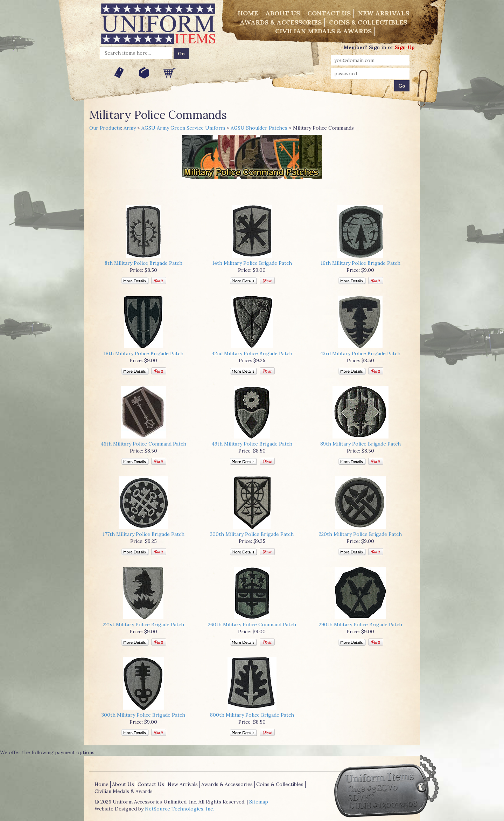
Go (181, 54)
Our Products (105, 128)
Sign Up (405, 47)
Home (248, 13)
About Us (283, 13)
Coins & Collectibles (368, 22)
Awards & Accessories (281, 22)
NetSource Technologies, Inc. (179, 809)
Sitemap (259, 802)
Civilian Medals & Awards (323, 31)
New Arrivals (384, 13)
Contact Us (329, 13)
